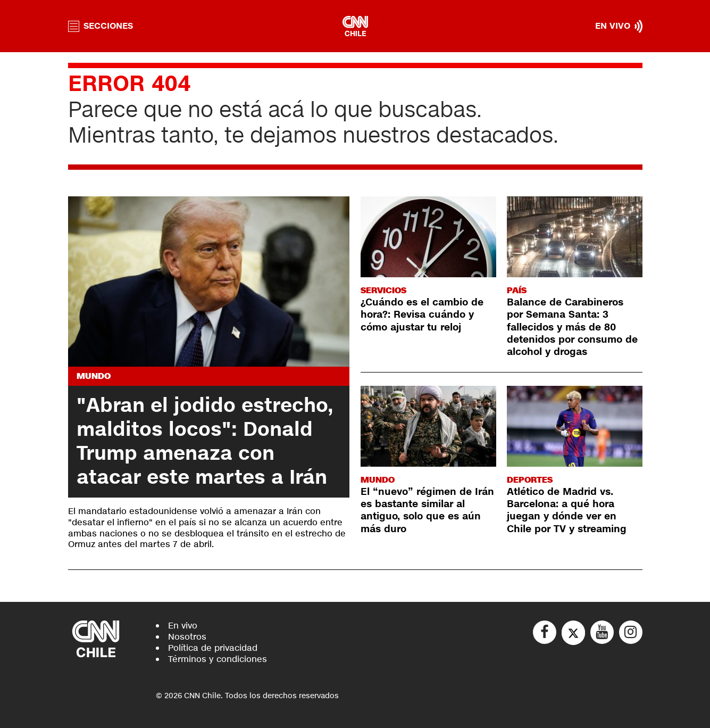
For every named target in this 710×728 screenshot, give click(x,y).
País (517, 290)
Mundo (94, 376)
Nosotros (187, 637)
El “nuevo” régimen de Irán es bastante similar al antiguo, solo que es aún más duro (427, 510)
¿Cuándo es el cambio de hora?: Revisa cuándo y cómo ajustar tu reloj (422, 315)
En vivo (183, 626)
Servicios (383, 290)
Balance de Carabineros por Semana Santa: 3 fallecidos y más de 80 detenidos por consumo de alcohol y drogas (572, 327)
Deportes (530, 480)
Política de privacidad (213, 648)
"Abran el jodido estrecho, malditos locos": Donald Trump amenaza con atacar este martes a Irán (205, 441)
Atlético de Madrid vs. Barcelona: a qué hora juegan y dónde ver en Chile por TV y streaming (567, 510)
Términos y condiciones (218, 659)
